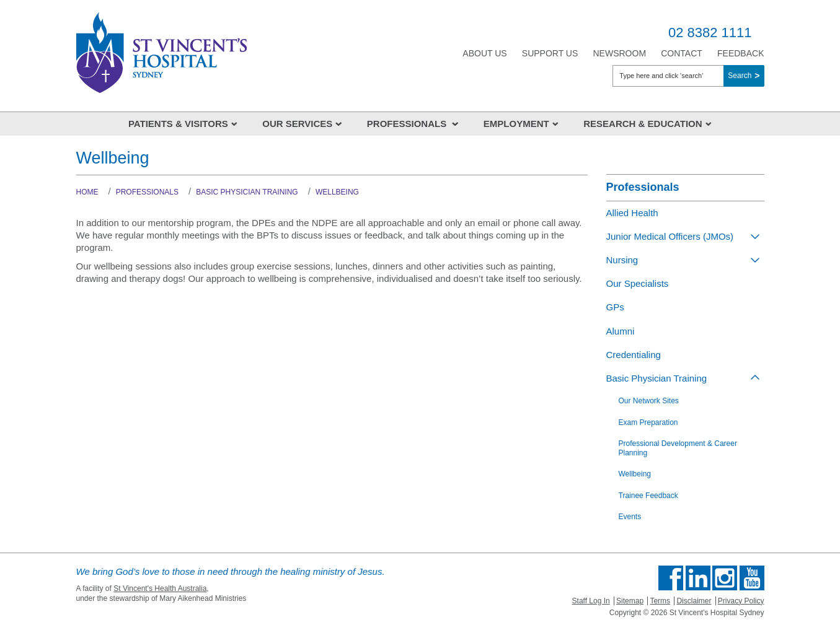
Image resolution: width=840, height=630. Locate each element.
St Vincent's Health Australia (160, 588)
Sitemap (630, 601)
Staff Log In (591, 601)
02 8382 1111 (710, 33)
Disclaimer (694, 601)
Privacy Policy (741, 601)
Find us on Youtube (752, 578)
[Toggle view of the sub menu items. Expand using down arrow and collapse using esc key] (755, 236)
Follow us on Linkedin (698, 578)
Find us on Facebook (671, 578)
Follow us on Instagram (725, 578)
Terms (660, 601)
